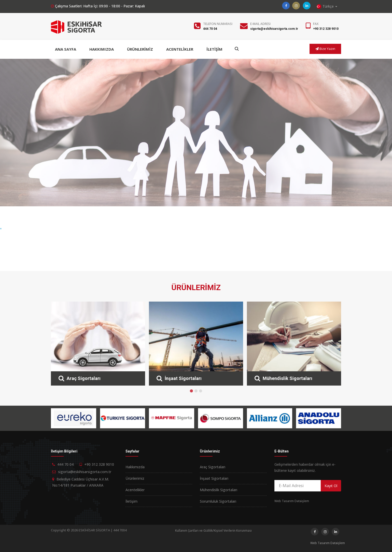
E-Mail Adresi (260, 24)
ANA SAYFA (66, 49)
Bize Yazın (325, 49)
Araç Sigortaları (213, 467)
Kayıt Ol (331, 486)
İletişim (131, 501)
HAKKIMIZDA (102, 49)
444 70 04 (210, 29)
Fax (316, 24)
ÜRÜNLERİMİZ (140, 49)
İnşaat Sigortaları (214, 478)
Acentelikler (135, 490)
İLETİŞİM (214, 49)
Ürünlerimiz (135, 478)
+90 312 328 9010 (326, 29)
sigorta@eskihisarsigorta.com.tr (274, 29)
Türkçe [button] (327, 6)
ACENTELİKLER (180, 49)
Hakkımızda (135, 467)
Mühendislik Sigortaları (219, 490)
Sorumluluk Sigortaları (218, 501)
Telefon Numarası (218, 24)
